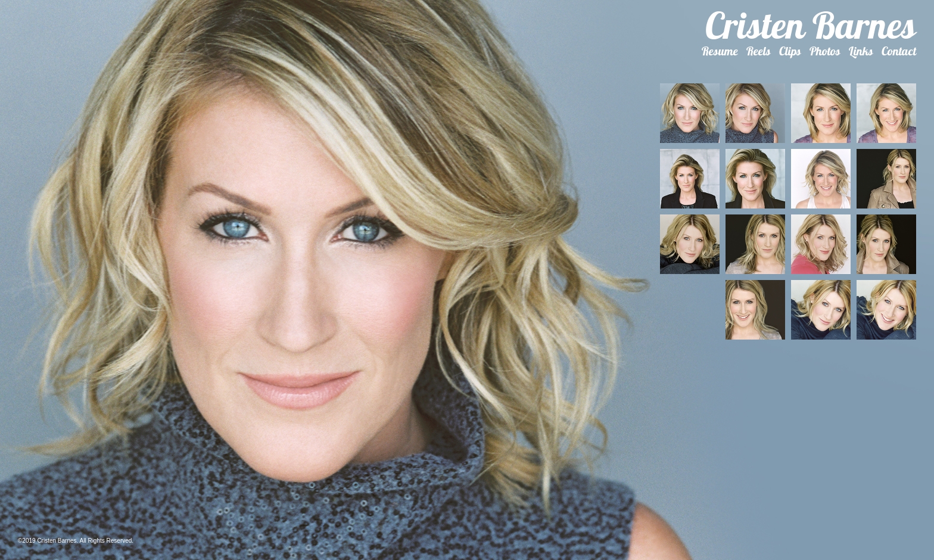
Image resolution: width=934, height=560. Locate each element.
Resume (720, 51)
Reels (759, 51)
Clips (790, 51)
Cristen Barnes (811, 25)
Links (861, 51)
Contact (899, 51)
